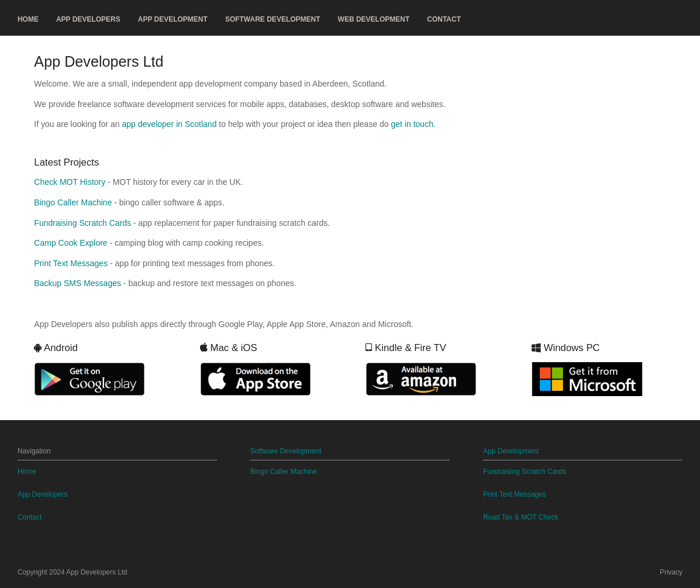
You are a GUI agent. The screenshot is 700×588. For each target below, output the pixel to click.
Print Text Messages (71, 263)
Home (28, 19)
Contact (444, 19)
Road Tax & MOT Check (521, 517)
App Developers (88, 19)
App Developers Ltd (96, 572)
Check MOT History (70, 182)
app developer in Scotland (170, 124)
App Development (173, 19)
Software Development (273, 19)
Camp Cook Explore (70, 243)
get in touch (412, 124)
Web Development (374, 19)
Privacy (671, 572)
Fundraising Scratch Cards (82, 223)
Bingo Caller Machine (73, 202)
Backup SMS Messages (77, 283)
